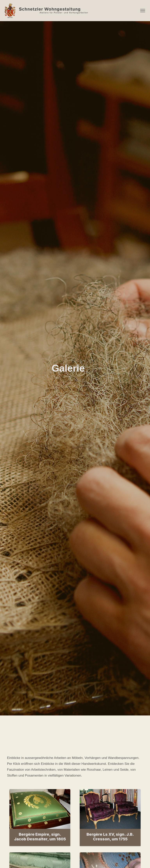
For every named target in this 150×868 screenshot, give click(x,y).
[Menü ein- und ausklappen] (143, 11)
